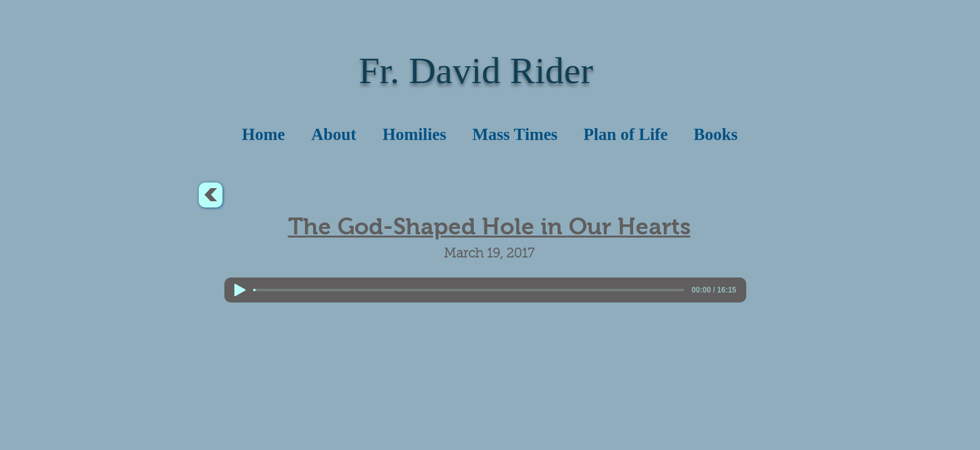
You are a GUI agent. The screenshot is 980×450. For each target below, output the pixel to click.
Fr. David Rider (476, 71)
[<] (211, 195)
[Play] (240, 290)
